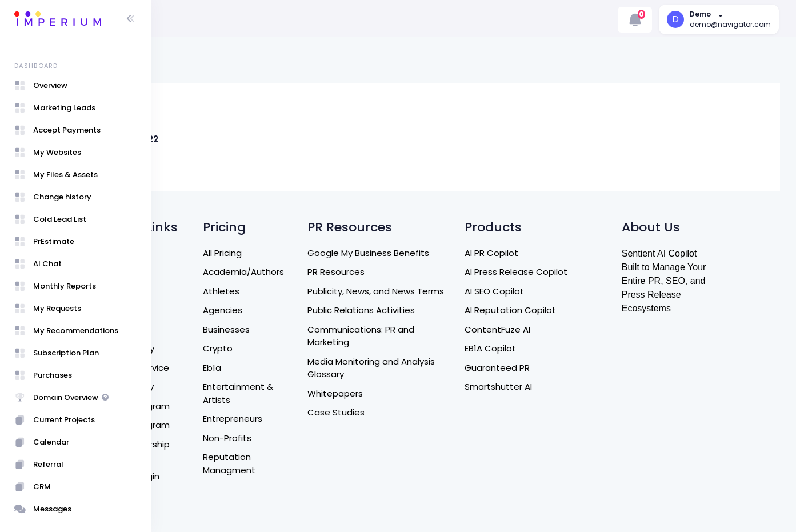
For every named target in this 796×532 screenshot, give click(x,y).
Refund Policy (197, 348)
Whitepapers (404, 393)
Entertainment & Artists (307, 393)
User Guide (192, 495)
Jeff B (225, 159)
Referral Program (205, 406)
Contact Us (193, 310)
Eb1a (281, 368)
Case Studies (405, 412)
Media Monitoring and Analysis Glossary (440, 368)
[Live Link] (251, 102)
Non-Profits (296, 438)
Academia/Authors (313, 272)
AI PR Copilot (558, 253)
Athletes (290, 291)
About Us (188, 291)
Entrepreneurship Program (205, 451)
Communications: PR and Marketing (429, 336)
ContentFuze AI (564, 329)
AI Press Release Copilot (582, 272)
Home (181, 272)
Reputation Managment (298, 463)
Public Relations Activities (430, 310)
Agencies (292, 310)
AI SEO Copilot (561, 291)
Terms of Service (204, 368)
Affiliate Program (205, 425)
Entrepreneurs (302, 419)
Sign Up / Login (199, 476)
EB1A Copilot (557, 348)
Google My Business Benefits (437, 253)
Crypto (287, 348)
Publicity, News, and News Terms (444, 291)
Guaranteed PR (563, 368)
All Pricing (291, 253)
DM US (181, 329)
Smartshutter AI (565, 387)
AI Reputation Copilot (577, 310)
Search (183, 253)
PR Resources (405, 272)
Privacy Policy (197, 387)
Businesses (295, 329)
